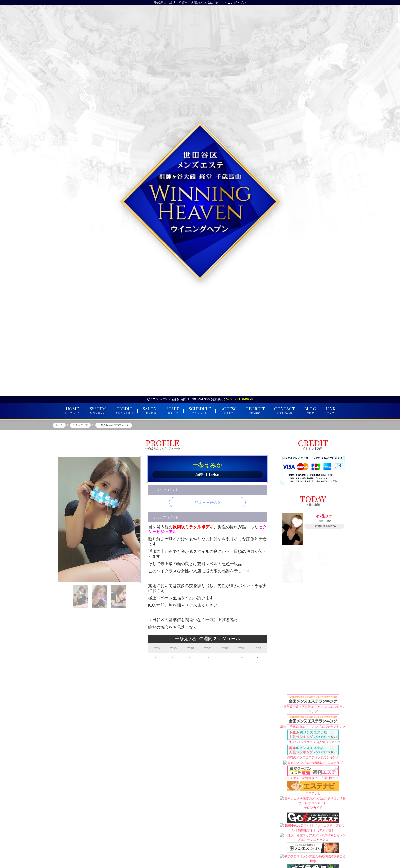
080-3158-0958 (239, 399)
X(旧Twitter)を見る (208, 502)
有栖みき (324, 516)
